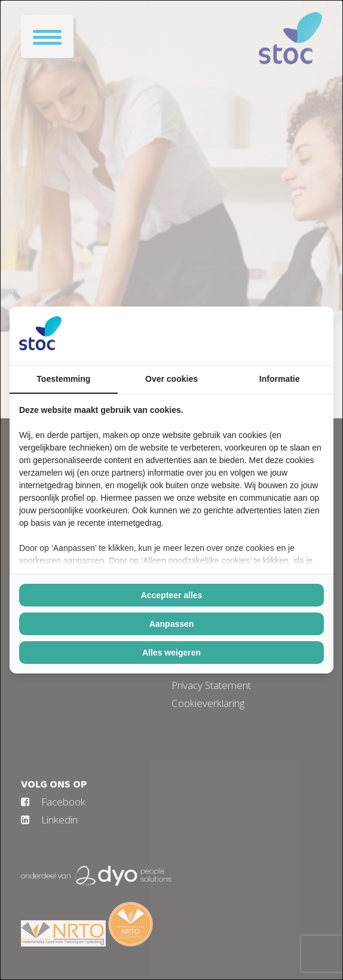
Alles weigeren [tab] (171, 653)
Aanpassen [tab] (172, 624)
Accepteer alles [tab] (172, 595)
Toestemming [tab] (63, 379)
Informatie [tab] (280, 379)
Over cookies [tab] (171, 379)
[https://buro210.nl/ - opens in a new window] (279, 336)
